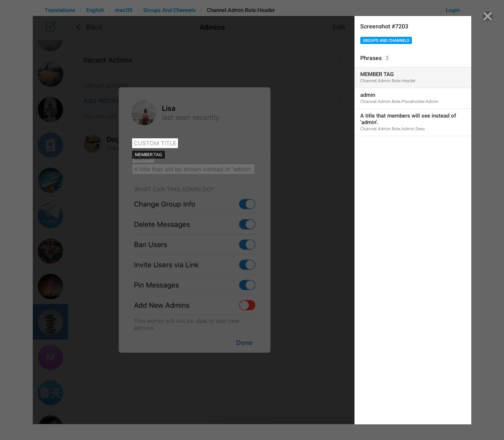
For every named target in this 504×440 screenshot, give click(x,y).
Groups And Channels (386, 41)
